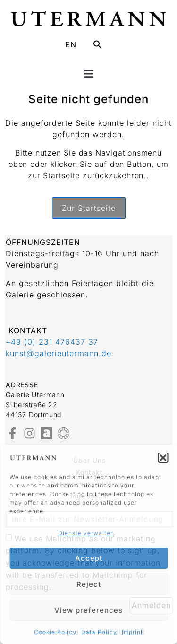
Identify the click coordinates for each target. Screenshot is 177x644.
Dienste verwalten (86, 533)
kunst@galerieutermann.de (59, 353)
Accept (89, 558)
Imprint (132, 632)
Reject (89, 584)
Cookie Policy (55, 632)
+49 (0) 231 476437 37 (52, 342)
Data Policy (99, 632)
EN (71, 44)
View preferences (88, 610)
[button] (163, 458)
